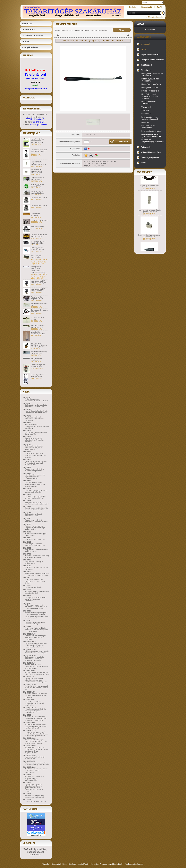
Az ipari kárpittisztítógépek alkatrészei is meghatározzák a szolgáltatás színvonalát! (36, 742)
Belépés (133, 7)
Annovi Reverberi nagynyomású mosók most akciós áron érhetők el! (37, 688)
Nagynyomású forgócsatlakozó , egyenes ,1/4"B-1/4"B (39, 163)
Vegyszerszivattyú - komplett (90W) (38, 179)
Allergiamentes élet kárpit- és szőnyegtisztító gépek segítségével (35, 711)
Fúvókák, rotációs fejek (150, 91)
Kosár (65, 864)
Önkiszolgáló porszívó (150, 157)
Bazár (143, 163)
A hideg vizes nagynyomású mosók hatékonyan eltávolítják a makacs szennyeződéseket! (37, 734)
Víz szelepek (146, 107)
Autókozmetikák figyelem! (34, 587)
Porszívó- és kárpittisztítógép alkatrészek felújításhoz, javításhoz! (35, 637)
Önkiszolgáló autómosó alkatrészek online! (33, 515)
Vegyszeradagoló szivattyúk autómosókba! (35, 758)
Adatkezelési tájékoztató (134, 864)
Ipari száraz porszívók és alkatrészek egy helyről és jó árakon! (35, 581)
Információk (94, 864)
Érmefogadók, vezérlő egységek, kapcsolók (150, 118)
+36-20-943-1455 (35, 79)
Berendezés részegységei (151, 131)
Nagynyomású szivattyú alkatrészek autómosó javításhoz (37, 521)
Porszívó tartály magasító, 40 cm (37, 298)
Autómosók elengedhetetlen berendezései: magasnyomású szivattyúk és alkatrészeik (36, 718)
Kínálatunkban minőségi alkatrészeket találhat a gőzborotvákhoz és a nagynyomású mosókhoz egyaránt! (34, 788)
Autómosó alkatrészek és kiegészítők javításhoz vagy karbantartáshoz (35, 528)
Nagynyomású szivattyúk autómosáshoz (34, 562)
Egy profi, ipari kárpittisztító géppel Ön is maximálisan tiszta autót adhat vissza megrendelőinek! (36, 750)
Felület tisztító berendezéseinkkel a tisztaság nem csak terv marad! (37, 574)
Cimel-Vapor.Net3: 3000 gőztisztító (37, 376)
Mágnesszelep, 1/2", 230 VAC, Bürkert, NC (39, 282)
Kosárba (124, 142)
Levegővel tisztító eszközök (152, 60)
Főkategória (59, 30)
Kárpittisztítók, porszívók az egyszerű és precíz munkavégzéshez (35, 477)
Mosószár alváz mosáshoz (36, 359)
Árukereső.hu (36, 835)
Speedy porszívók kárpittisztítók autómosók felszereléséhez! (36, 509)
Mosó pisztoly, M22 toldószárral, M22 (38, 326)
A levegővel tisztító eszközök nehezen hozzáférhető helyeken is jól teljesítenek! (36, 630)
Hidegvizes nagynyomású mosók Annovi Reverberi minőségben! (37, 652)
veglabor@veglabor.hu (39, 125)
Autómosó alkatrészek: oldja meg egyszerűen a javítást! (37, 557)
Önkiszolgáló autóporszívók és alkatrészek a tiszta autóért (36, 406)
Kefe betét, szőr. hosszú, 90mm (37, 257)
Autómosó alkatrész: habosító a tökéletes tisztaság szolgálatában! (37, 764)
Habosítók (145, 122)
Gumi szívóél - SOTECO (36, 215)
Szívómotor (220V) (38, 226)
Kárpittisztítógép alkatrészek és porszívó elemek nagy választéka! (36, 599)
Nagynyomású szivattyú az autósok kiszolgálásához (35, 470)
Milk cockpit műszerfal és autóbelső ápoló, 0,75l (39, 152)
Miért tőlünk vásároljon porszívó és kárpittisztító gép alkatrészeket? (36, 771)
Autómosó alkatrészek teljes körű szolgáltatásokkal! (37, 592)
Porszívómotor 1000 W (39, 206)
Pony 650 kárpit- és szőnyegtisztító (38, 366)
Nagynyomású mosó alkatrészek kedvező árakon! (37, 551)
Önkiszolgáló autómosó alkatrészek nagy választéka (35, 545)
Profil (86, 864)
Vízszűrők (145, 110)
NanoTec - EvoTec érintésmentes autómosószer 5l (37, 141)
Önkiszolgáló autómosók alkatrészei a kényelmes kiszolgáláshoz (34, 448)
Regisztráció (56, 864)
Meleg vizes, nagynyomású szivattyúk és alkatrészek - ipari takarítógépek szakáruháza (36, 607)
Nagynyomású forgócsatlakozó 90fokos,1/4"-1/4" (37, 171)
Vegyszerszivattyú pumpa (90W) (37, 185)
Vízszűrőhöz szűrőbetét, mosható (38, 333)
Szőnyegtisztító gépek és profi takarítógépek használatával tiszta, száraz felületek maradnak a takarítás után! (37, 615)
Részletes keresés (76, 864)
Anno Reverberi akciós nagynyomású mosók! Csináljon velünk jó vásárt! (36, 666)
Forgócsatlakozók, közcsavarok (148, 127)
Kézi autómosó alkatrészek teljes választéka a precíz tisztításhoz (37, 412)
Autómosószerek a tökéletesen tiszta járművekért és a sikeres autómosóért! (36, 695)
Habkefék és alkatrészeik (151, 84)
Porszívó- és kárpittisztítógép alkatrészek (152, 141)
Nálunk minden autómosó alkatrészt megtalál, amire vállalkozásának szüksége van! (36, 680)
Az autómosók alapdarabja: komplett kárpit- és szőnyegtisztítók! (35, 778)
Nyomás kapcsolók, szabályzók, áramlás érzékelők (150, 96)
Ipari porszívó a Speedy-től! (35, 540)
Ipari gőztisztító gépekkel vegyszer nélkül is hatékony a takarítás (36, 455)
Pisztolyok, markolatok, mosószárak (150, 80)
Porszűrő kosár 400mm (39, 220)
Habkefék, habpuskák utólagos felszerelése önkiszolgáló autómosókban (36, 463)
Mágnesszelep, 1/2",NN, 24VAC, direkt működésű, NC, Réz (39, 345)
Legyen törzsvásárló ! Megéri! (36, 801)
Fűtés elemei (146, 114)
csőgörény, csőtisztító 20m (149, 190)
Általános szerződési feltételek (112, 864)
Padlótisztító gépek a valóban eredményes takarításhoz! (36, 497)
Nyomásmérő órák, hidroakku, (149, 103)
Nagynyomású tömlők (150, 88)
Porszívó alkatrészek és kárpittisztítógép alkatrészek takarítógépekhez (35, 484)
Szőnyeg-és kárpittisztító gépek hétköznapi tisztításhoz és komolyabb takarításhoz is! (36, 645)
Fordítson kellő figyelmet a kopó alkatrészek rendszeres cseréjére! (37, 673)
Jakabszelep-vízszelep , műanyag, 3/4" (39, 353)
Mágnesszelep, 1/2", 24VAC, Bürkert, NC (38, 290)
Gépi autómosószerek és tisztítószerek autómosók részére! (37, 503)
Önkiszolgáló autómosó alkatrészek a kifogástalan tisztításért (34, 440)
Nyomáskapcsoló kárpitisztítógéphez (38, 192)
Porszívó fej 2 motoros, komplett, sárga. (39, 236)
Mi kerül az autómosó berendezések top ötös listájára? (37, 400)
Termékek (46, 864)
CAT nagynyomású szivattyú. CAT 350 (38, 249)
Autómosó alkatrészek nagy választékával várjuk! (35, 623)
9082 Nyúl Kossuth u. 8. (35, 119)
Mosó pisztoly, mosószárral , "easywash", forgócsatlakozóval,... (38, 269)
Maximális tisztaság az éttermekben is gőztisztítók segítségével (35, 703)
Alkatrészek (69, 30)
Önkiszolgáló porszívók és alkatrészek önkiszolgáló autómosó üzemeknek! (34, 659)
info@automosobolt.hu (36, 89)
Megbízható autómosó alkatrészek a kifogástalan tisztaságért (34, 419)
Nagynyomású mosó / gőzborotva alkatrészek (91, 30)
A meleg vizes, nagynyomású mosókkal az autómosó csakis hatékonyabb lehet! (36, 726)
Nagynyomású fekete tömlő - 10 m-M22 (38, 242)
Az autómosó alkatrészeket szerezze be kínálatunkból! (35, 796)
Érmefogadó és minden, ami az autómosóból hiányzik (36, 491)
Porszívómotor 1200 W (39, 198)
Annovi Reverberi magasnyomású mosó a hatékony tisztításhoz (37, 426)
